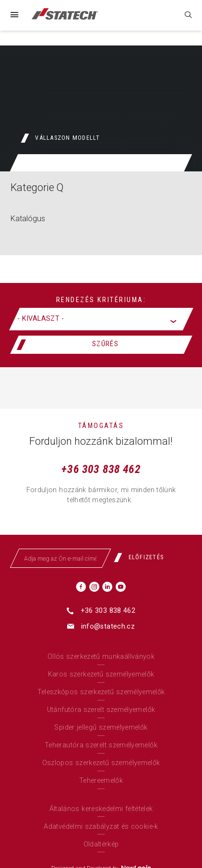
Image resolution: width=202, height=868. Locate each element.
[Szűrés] (101, 345)
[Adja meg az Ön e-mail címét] (60, 558)
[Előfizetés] (142, 557)
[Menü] (14, 15)
